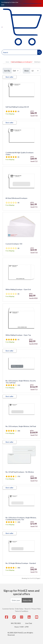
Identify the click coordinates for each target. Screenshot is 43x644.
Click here (37, 62)
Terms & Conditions (22, 611)
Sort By (7, 71)
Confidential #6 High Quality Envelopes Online (20, 154)
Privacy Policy (36, 609)
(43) (19, 431)
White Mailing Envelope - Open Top (18, 335)
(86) (19, 568)
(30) (19, 522)
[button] (40, 52)
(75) (19, 476)
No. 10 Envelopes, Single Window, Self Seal (21, 426)
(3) (18, 111)
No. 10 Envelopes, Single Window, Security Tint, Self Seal (21, 382)
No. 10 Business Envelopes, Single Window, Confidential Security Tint (21, 519)
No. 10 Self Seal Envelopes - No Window (20, 472)
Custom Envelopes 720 (14, 244)
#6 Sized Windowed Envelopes (16, 198)
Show (27, 71)
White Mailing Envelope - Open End (18, 289)
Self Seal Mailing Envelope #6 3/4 (17, 107)
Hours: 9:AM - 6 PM (21, 627)
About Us (28, 609)
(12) (19, 385)
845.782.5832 (16, 623)
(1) (18, 339)
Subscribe (27, 600)
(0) (18, 203)
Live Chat (29, 623)
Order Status (19, 609)
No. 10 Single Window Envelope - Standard (21, 563)
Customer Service (8, 609)
